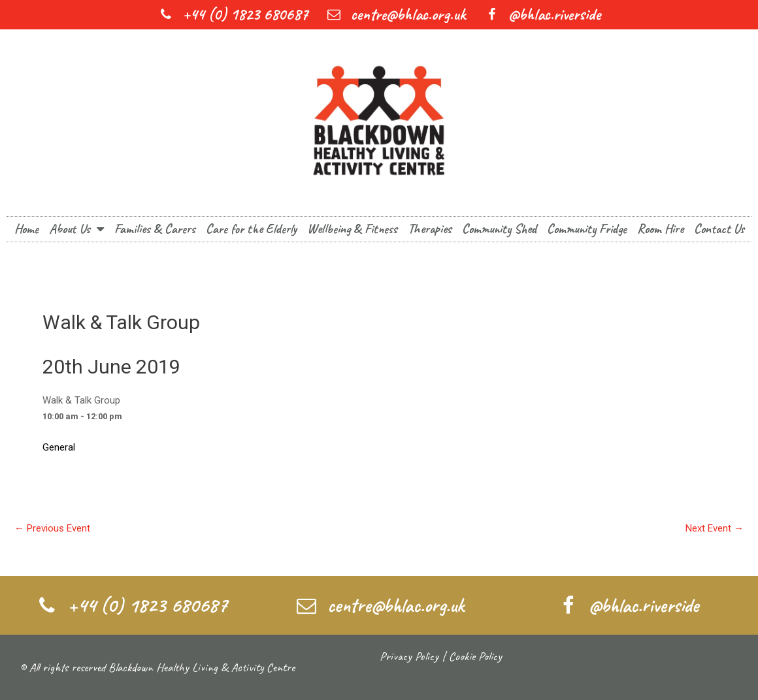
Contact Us (719, 229)
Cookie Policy (475, 656)
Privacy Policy (409, 656)
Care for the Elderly (251, 229)
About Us (76, 229)
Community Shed (499, 229)
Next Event (715, 529)
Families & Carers (155, 229)
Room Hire (660, 229)
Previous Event (52, 529)
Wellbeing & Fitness (352, 229)
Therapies (430, 229)
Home (26, 229)
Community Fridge (587, 229)
